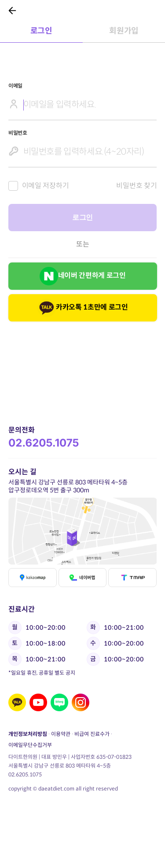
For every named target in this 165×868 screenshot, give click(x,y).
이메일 (15, 86)
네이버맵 (82, 578)
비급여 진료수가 (92, 734)
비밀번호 (18, 133)
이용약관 (61, 734)
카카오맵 (33, 578)
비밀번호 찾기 (136, 186)
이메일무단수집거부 (30, 745)
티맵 (132, 578)
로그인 (82, 217)
